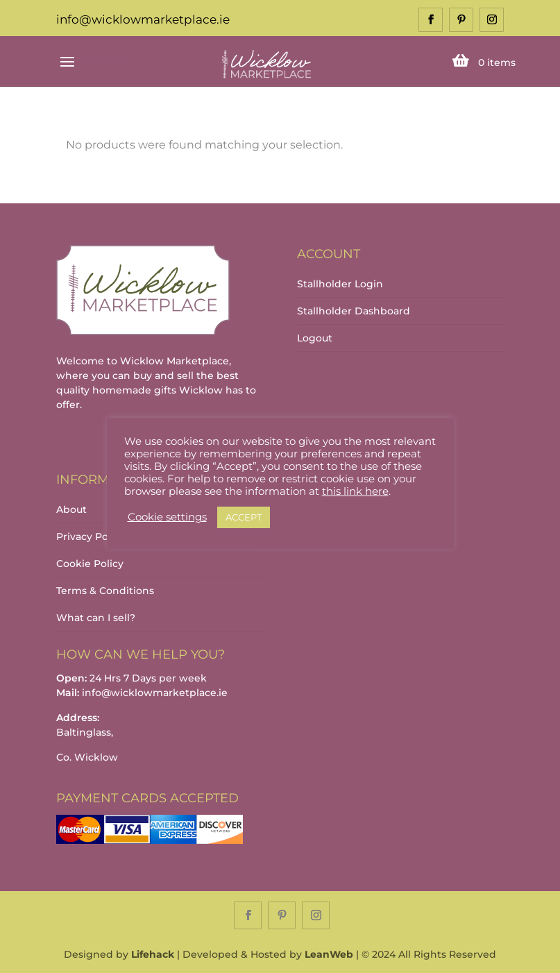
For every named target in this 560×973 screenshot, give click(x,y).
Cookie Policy (90, 564)
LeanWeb (329, 954)
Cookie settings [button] (167, 517)
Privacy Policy (91, 536)
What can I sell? (96, 618)
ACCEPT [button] (244, 517)
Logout (315, 338)
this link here (355, 491)
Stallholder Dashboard (354, 311)
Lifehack (153, 954)
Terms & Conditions (105, 591)
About (71, 509)
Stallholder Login (340, 284)
